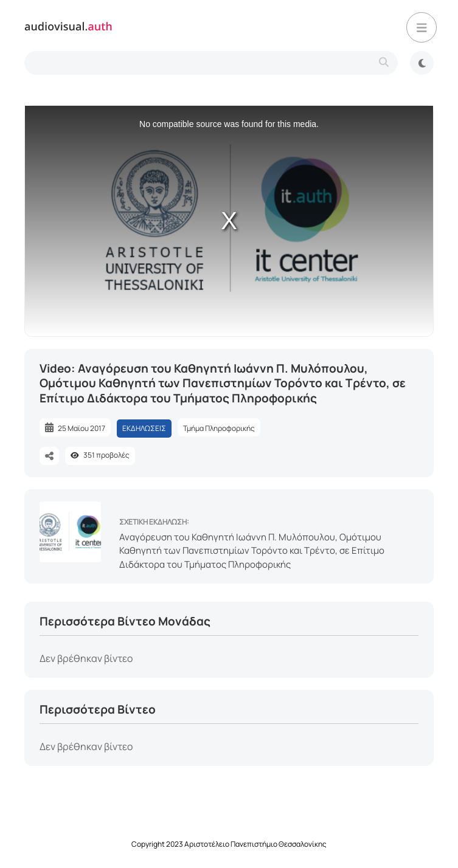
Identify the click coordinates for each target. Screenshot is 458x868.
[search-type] (211, 63)
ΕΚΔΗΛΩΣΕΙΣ (144, 428)
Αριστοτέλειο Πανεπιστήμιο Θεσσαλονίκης (255, 844)
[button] (422, 27)
